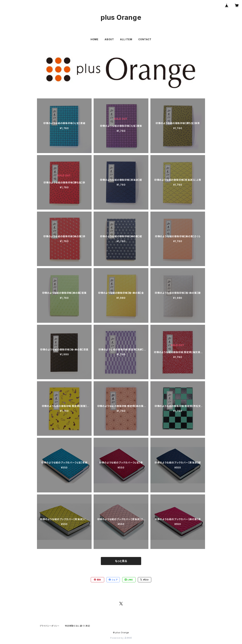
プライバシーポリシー (50, 626)
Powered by (121, 638)
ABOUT (109, 39)
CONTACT (145, 39)
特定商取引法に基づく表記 (77, 626)
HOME (95, 39)
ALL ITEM (126, 39)
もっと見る (121, 561)
